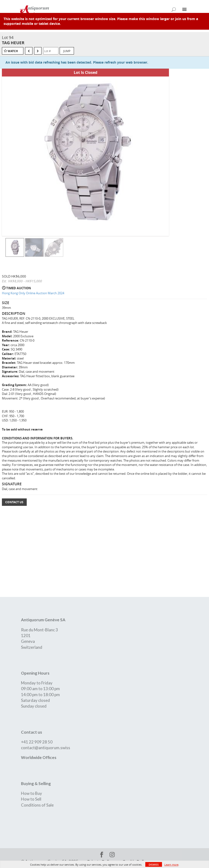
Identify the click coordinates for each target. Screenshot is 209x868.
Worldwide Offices (39, 757)
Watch (13, 51)
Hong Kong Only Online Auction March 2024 (33, 293)
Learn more (171, 865)
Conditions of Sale (37, 805)
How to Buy (31, 793)
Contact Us (14, 502)
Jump (67, 51)
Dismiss (154, 865)
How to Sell (31, 799)
